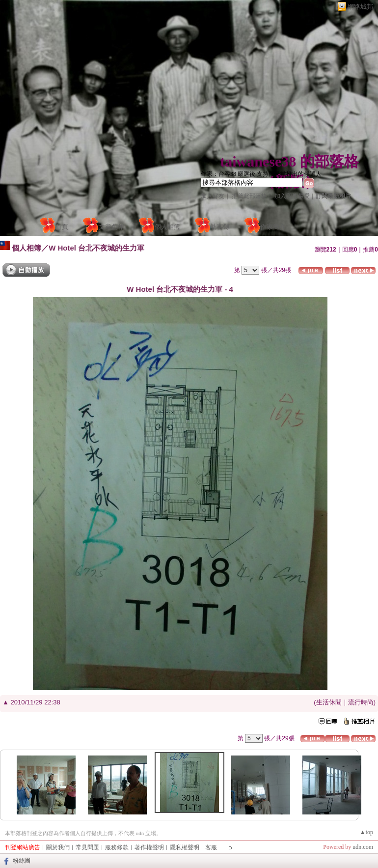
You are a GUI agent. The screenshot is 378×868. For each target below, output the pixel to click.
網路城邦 (360, 7)
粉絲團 (22, 861)
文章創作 (111, 227)
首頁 (62, 227)
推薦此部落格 (249, 196)
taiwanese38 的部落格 (289, 161)
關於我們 (58, 847)
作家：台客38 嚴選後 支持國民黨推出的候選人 (261, 174)
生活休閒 (329, 702)
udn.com (363, 847)
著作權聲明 (149, 847)
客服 (211, 847)
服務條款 (117, 847)
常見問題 (87, 847)
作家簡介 (273, 227)
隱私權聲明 (185, 847)
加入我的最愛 (292, 196)
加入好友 (213, 196)
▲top (366, 832)
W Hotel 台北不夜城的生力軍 (96, 248)
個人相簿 (167, 227)
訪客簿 (220, 227)
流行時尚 (361, 702)
